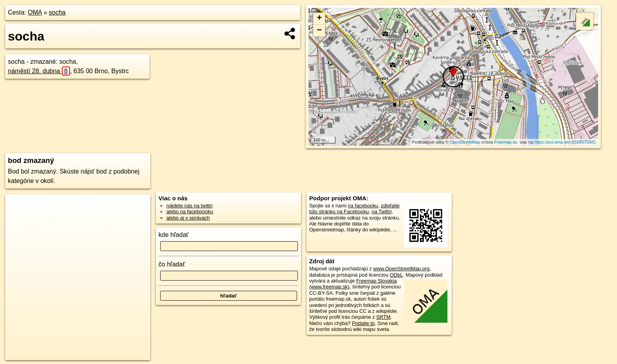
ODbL (396, 275)
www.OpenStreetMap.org (402, 269)
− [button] (319, 31)
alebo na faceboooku (190, 212)
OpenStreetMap (465, 142)
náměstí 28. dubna (39, 71)
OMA (35, 12)
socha (57, 12)
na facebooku (363, 206)
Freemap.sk (506, 142)
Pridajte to (363, 323)
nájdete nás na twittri (189, 206)
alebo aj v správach (188, 218)
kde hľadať (174, 235)
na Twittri (381, 212)
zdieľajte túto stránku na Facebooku (355, 209)
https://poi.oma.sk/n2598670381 (565, 142)
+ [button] (319, 18)
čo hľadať (172, 264)
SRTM (383, 317)
